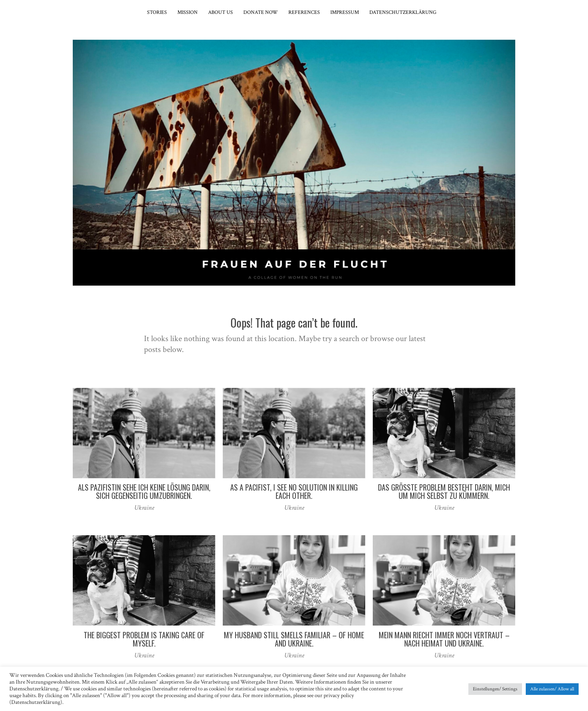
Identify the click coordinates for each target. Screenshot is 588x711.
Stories (157, 12)
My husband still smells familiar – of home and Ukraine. (294, 639)
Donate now (261, 12)
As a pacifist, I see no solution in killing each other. (294, 491)
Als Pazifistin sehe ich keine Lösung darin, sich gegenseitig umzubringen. (144, 491)
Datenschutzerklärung (403, 12)
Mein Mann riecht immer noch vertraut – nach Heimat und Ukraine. (444, 639)
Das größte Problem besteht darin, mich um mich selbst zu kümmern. (444, 491)
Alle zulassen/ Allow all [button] (552, 689)
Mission (187, 12)
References (304, 12)
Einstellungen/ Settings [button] (495, 689)
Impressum (345, 12)
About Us (220, 12)
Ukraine (144, 508)
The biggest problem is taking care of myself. (144, 639)
